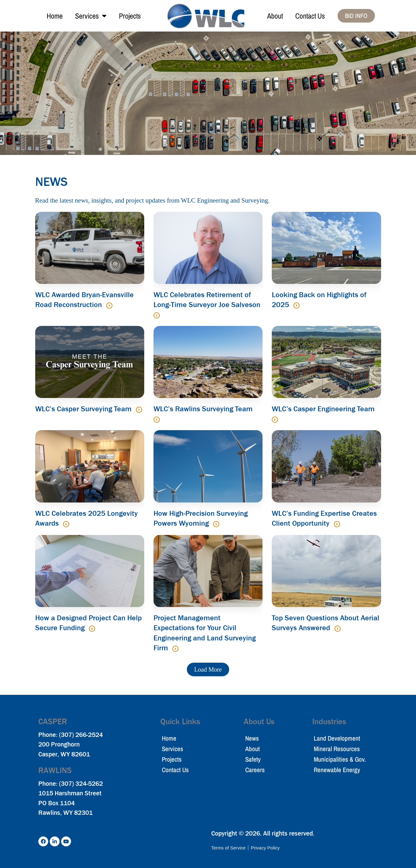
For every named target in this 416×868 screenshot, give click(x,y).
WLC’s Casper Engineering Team (323, 409)
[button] (208, 669)
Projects (130, 16)
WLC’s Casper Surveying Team (84, 409)
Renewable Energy (337, 770)
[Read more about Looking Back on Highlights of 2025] (296, 306)
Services (91, 16)
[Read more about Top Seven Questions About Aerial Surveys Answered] (338, 629)
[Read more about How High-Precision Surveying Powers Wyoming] (216, 524)
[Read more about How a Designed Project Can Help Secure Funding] (92, 629)
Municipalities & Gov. (340, 759)
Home (55, 16)
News (252, 738)
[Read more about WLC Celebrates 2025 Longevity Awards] (66, 524)
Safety (253, 759)
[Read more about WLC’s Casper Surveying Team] (139, 410)
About (275, 16)
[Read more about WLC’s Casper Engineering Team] (275, 420)
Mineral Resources (337, 749)
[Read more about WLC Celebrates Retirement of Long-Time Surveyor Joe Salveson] (157, 315)
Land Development (337, 738)
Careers (255, 770)
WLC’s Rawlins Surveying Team (203, 409)
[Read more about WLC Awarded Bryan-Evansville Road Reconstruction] (109, 306)
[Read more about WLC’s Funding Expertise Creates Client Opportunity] (337, 524)
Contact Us (310, 16)
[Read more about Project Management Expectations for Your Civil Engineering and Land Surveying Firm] (175, 649)
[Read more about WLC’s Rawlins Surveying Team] (157, 420)
